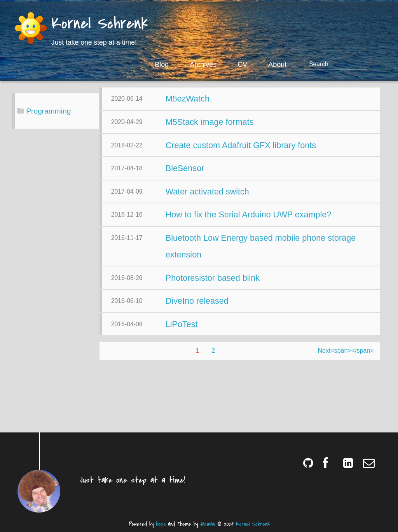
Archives (235, 65)
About (309, 65)
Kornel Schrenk (100, 24)
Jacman (208, 524)
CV (274, 65)
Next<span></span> (266, 417)
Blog (193, 65)
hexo (161, 524)
